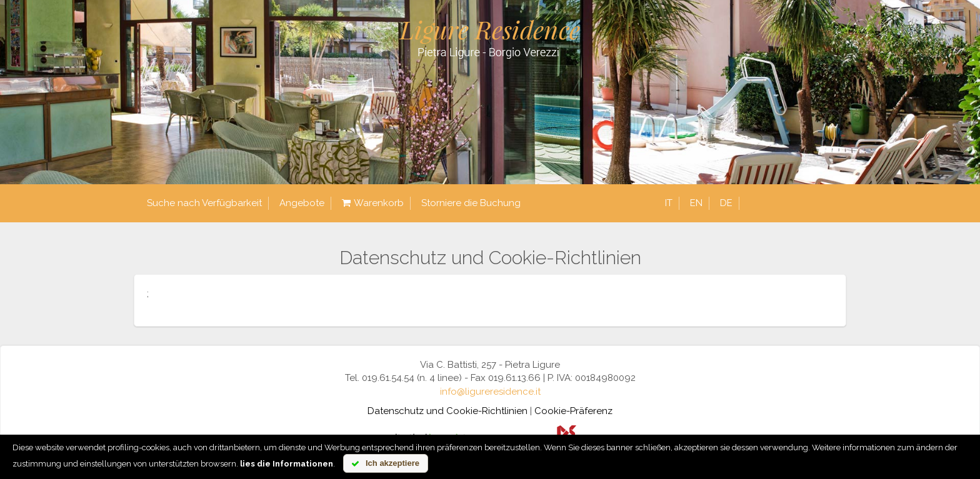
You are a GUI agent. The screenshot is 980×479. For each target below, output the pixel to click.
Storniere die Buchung (471, 203)
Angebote (302, 203)
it (669, 203)
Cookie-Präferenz (573, 411)
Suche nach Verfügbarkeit (204, 203)
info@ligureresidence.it (490, 392)
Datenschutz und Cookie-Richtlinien (447, 411)
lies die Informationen (287, 464)
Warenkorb (373, 203)
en (696, 203)
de (726, 203)
